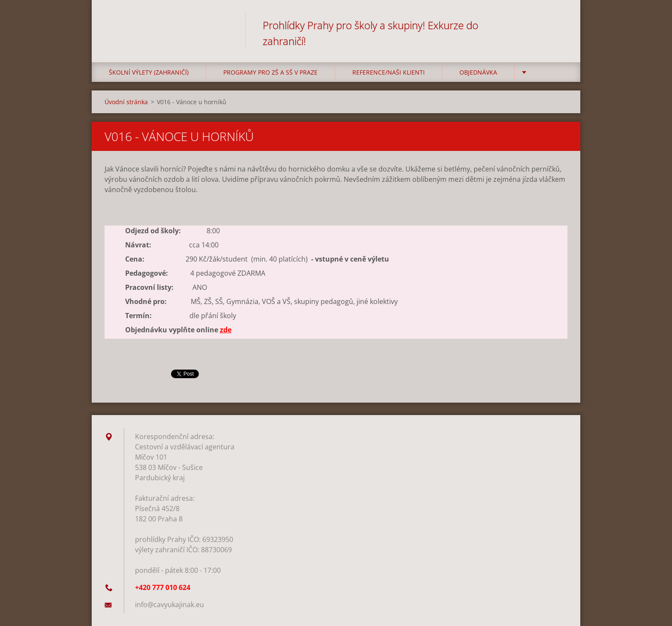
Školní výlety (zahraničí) (149, 72)
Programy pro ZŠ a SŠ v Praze (270, 72)
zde (226, 330)
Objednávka (478, 72)
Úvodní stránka (126, 102)
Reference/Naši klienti (388, 72)
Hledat (558, 25)
